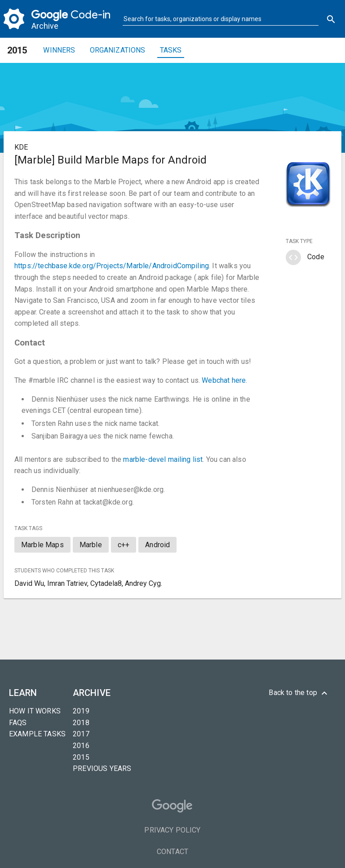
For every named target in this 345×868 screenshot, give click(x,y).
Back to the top (299, 693)
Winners (59, 50)
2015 (81, 757)
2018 (81, 723)
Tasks (171, 50)
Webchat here (224, 380)
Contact (172, 852)
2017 (81, 734)
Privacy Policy (172, 830)
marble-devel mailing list (163, 459)
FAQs (18, 723)
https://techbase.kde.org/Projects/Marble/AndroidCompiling (112, 266)
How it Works (35, 711)
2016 (81, 746)
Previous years (102, 768)
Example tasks (37, 734)
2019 (81, 711)
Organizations (118, 50)
